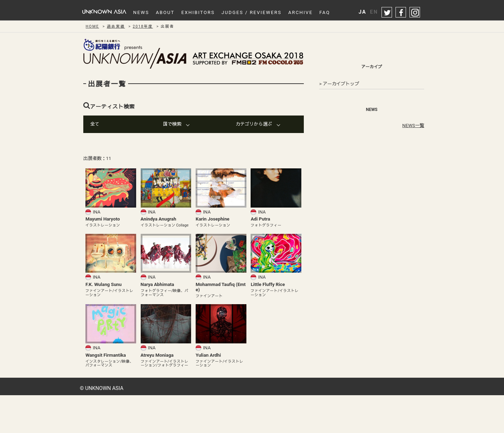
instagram (415, 13)
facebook (401, 13)
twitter (387, 13)
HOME (92, 26)
